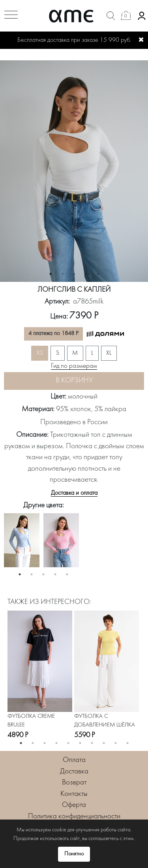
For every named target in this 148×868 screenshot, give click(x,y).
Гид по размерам (74, 366)
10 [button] (127, 743)
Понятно (74, 854)
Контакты (74, 794)
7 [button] (92, 743)
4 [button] (86, 274)
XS (40, 353)
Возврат (74, 783)
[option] (74, 171)
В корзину (74, 381)
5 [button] (98, 274)
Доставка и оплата (74, 493)
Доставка (74, 772)
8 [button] (104, 743)
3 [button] (74, 274)
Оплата (74, 760)
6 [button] (80, 743)
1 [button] (51, 274)
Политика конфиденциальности (74, 817)
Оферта (74, 805)
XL (109, 353)
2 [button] (62, 274)
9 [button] (116, 743)
